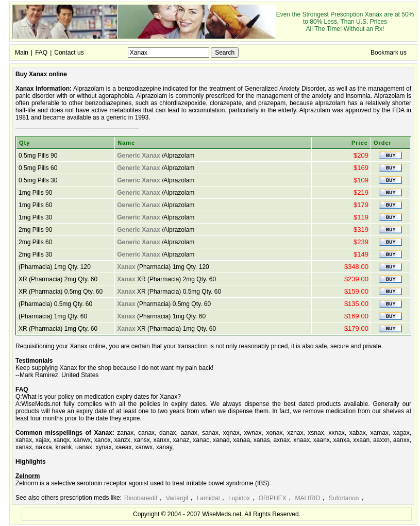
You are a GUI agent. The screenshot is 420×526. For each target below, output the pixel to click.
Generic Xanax (138, 156)
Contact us (69, 53)
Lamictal (208, 498)
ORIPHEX (273, 498)
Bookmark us (389, 53)
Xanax (126, 267)
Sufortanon (344, 498)
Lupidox (239, 498)
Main (22, 53)
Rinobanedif (141, 498)
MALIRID (307, 498)
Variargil (177, 498)
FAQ (41, 53)
